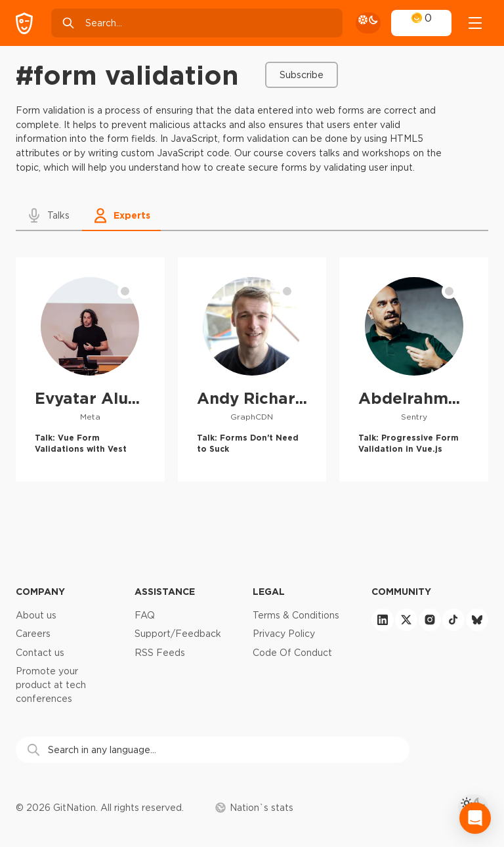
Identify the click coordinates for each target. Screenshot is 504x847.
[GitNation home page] (24, 23)
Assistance (165, 591)
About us (36, 615)
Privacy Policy (284, 634)
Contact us (40, 653)
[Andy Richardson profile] (252, 369)
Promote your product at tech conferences (51, 684)
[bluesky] (477, 620)
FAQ (145, 615)
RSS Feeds (160, 653)
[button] (49, 215)
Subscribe (302, 75)
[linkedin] (383, 620)
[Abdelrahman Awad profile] (414, 369)
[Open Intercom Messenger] (475, 818)
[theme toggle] (368, 23)
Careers (33, 634)
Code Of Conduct (292, 653)
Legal (269, 591)
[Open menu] (475, 23)
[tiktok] (453, 620)
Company (40, 591)
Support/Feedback (178, 634)
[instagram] (430, 620)
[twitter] (406, 620)
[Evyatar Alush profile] (90, 369)
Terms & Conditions (296, 615)
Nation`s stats (254, 808)
